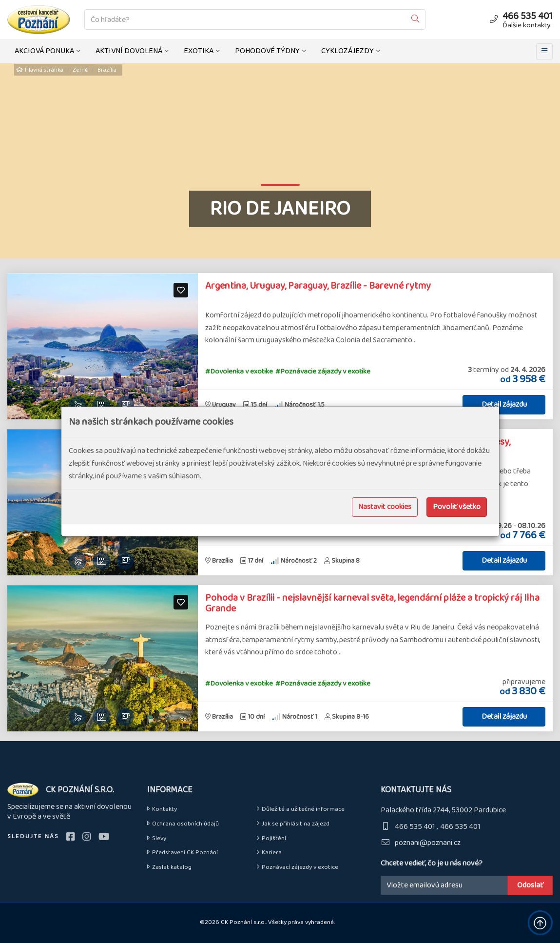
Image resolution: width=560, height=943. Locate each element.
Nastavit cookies (385, 507)
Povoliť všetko (457, 507)
